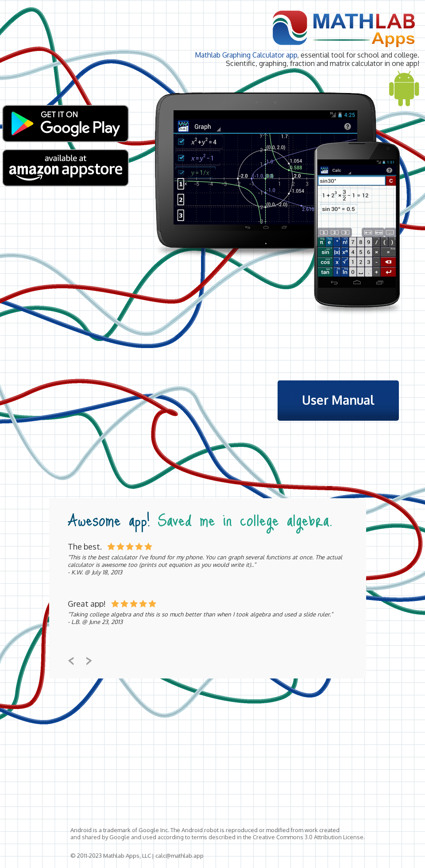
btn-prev (71, 661)
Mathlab (344, 28)
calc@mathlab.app (180, 856)
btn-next (89, 661)
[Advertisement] (247, 756)
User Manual (338, 400)
